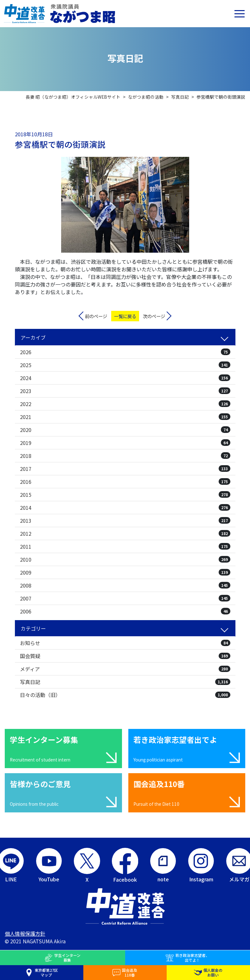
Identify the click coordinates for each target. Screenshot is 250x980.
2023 (125, 391)
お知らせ (125, 643)
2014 (125, 508)
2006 (125, 611)
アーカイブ (33, 337)
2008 (125, 585)
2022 (125, 404)
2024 (125, 378)
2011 (125, 546)
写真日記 (125, 682)
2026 (125, 352)
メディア (125, 669)
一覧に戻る (125, 316)
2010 (125, 559)
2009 (125, 572)
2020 (125, 430)
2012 (125, 533)
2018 (125, 456)
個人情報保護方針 (25, 934)
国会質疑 (125, 656)
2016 (125, 482)
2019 (125, 443)
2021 (125, 417)
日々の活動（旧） (125, 695)
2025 (125, 365)
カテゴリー (33, 628)
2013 (125, 521)
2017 (125, 469)
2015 (125, 495)
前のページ (96, 316)
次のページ (154, 316)
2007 (125, 598)
